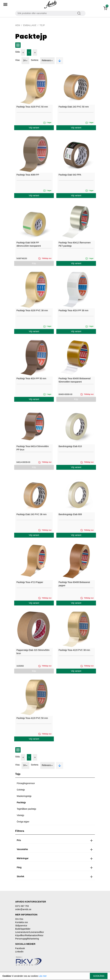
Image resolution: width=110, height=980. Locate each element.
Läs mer (43, 976)
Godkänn (99, 976)
